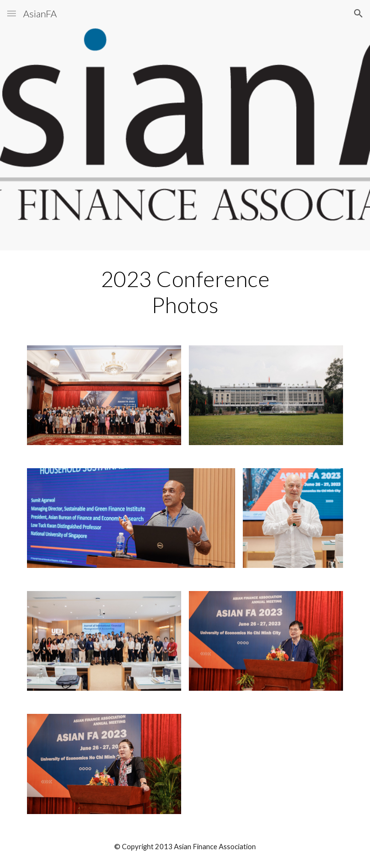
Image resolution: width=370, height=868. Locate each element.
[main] (185, 292)
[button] (12, 13)
